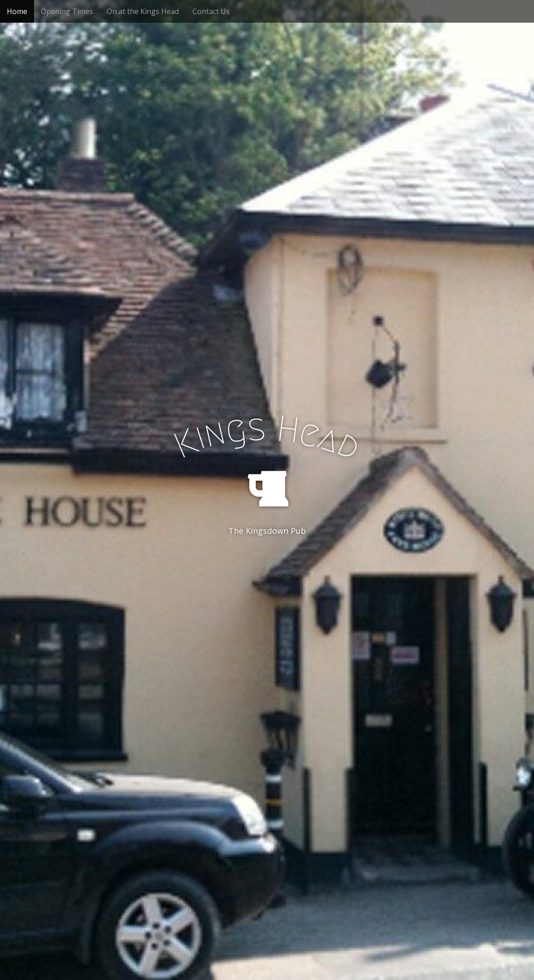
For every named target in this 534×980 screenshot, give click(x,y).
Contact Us (211, 11)
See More (267, 568)
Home (17, 11)
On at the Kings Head (143, 11)
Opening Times (67, 11)
